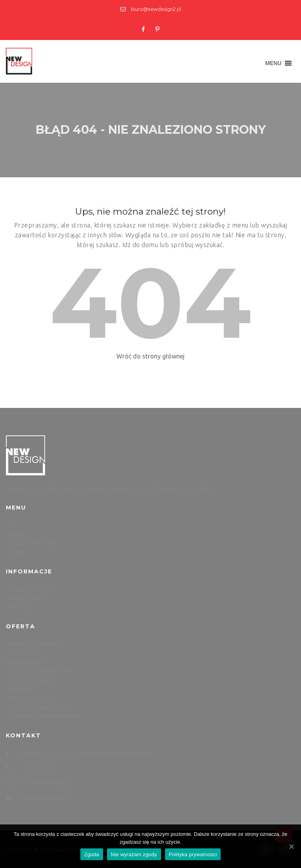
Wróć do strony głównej (150, 356)
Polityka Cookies (26, 598)
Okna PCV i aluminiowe (34, 644)
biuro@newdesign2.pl (151, 9)
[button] (273, 63)
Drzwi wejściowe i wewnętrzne (44, 716)
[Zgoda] (291, 846)
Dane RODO (21, 607)
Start (12, 525)
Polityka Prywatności (31, 589)
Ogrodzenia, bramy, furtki (37, 707)
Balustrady (19, 689)
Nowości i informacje (31, 543)
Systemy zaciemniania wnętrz (41, 671)
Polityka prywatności (193, 854)
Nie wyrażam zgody (134, 854)
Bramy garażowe (26, 662)
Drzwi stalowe (23, 653)
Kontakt (15, 552)
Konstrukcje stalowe (31, 680)
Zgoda (92, 854)
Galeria (14, 534)
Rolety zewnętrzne (29, 698)
